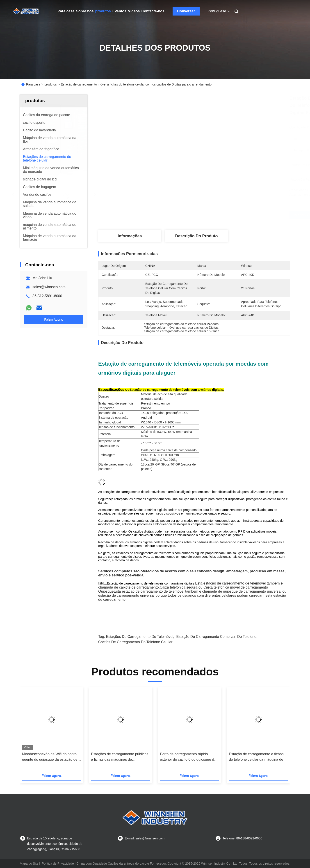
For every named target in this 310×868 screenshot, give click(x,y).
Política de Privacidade (58, 864)
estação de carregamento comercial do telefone (216, 637)
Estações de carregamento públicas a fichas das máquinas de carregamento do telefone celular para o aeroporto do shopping (120, 757)
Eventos (119, 11)
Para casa (66, 11)
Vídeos (134, 11)
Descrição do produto (196, 236)
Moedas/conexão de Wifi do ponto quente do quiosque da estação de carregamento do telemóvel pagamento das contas (50, 757)
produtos (103, 11)
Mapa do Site (29, 864)
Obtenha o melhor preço (218, 215)
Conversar (186, 11)
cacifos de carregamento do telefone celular (135, 642)
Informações (130, 236)
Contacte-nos (153, 11)
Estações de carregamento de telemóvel (140, 637)
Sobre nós (85, 11)
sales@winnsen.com (49, 287)
